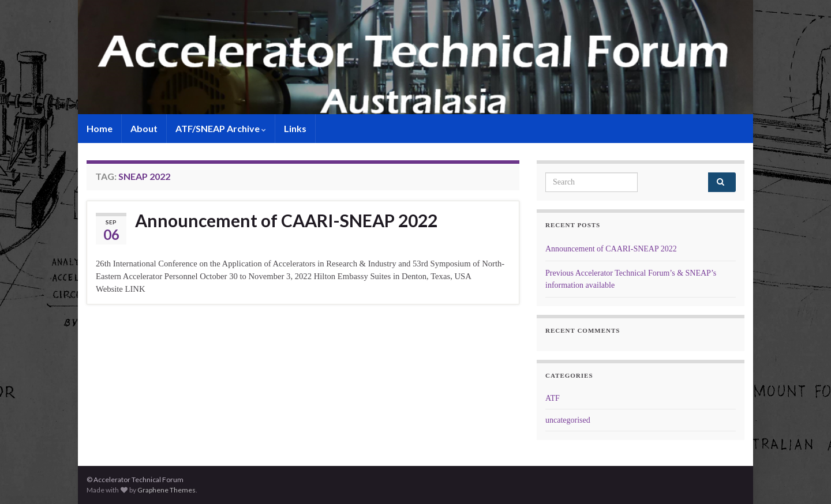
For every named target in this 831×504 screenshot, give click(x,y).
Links (295, 128)
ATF (553, 398)
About (144, 128)
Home (100, 128)
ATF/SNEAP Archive (221, 128)
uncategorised (568, 420)
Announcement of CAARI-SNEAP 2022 (286, 220)
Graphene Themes (166, 490)
